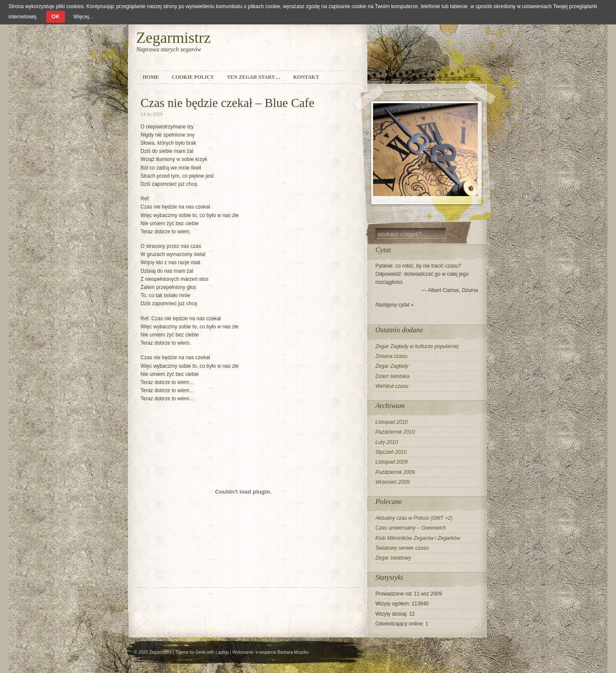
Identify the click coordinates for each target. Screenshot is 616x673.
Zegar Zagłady (392, 366)
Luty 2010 (387, 442)
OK (56, 16)
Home (151, 77)
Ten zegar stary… (254, 77)
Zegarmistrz (174, 38)
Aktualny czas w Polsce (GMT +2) (414, 518)
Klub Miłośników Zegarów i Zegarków (418, 538)
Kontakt (306, 77)
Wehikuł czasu (392, 386)
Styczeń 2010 (391, 452)
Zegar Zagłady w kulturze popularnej (417, 346)
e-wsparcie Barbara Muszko (282, 652)
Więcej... (83, 17)
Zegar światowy (393, 558)
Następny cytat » (395, 305)
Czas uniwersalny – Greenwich (411, 528)
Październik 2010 (395, 432)
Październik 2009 (395, 472)
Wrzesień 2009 (393, 482)
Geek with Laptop (212, 652)
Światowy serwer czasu (402, 548)
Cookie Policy (193, 77)
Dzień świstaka (393, 376)
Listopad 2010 (392, 422)
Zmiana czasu (392, 356)
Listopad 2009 (392, 462)
